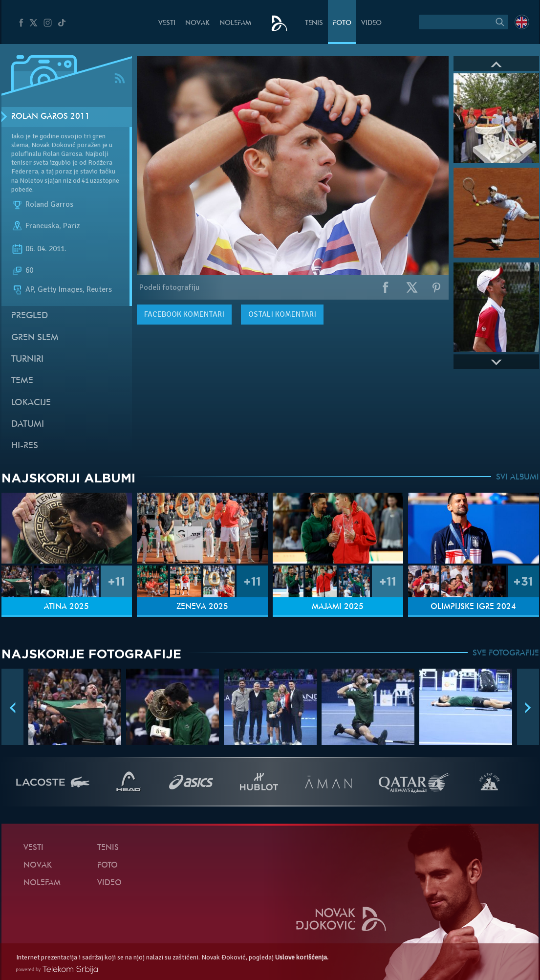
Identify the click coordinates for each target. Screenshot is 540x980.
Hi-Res (25, 446)
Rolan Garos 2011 (51, 117)
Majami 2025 (338, 607)
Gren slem (35, 338)
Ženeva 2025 (202, 607)
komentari (184, 314)
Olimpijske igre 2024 (473, 607)
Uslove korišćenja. (302, 957)
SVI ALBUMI (518, 478)
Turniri (27, 359)
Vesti (167, 23)
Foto (342, 23)
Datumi (28, 425)
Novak (197, 23)
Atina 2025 (66, 607)
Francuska (42, 226)
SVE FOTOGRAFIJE (506, 653)
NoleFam (235, 23)
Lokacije (31, 403)
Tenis (314, 23)
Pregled (30, 316)
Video (371, 23)
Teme (22, 381)
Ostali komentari (282, 314)
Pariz (71, 226)
